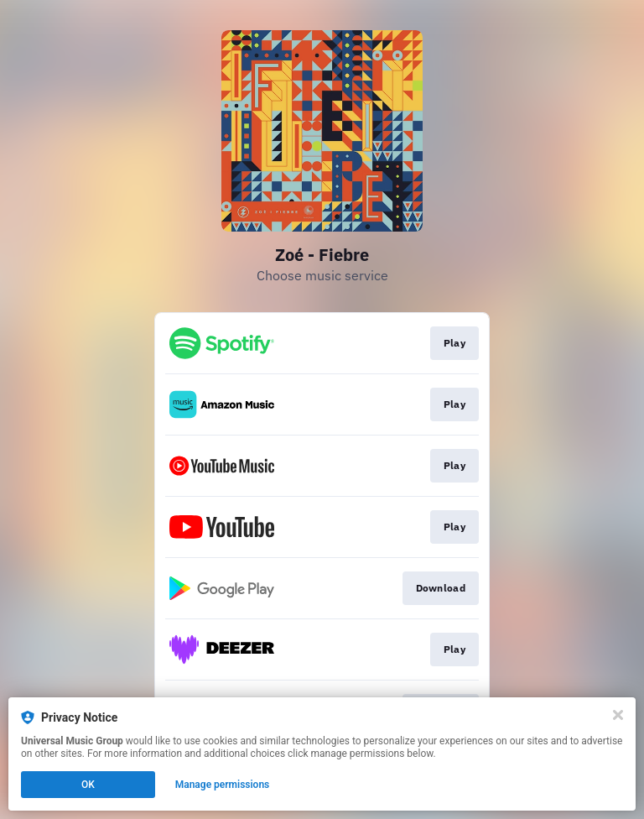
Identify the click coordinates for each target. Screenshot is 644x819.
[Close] (618, 715)
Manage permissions (223, 785)
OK (88, 785)
